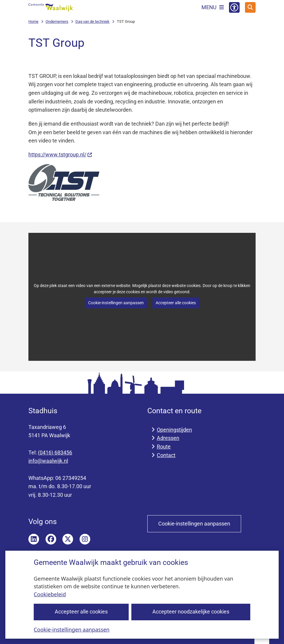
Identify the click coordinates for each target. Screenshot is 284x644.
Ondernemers (57, 21)
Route (164, 447)
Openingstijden (174, 430)
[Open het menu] (213, 7)
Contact (166, 455)
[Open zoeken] (250, 7)
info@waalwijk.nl (48, 461)
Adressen (168, 438)
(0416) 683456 (55, 452)
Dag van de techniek (92, 21)
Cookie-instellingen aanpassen (72, 629)
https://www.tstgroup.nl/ (60, 154)
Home (33, 21)
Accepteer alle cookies (81, 612)
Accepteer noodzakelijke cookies (191, 612)
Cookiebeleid (50, 594)
